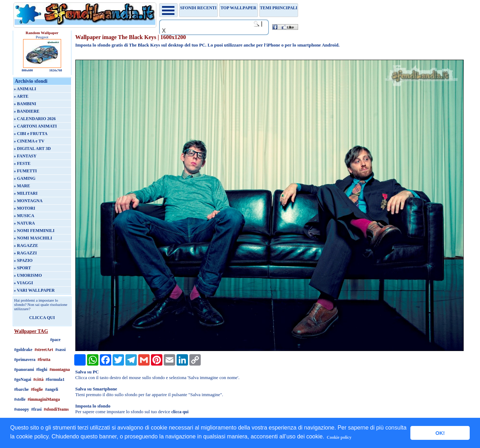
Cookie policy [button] (339, 437)
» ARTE (21, 96)
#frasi (36, 409)
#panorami (24, 369)
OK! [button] (440, 433)
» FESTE (22, 163)
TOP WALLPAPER (239, 8)
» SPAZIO (23, 260)
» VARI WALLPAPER (34, 290)
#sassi (61, 350)
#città (39, 379)
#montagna (60, 369)
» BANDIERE (27, 111)
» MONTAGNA (28, 201)
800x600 (27, 70)
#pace (55, 340)
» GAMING (25, 178)
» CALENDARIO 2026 (35, 119)
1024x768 (56, 70)
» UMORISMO (28, 275)
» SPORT (23, 268)
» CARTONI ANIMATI (35, 126)
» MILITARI (26, 193)
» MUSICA (24, 216)
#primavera (25, 360)
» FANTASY (25, 156)
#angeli (52, 389)
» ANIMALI (25, 89)
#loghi (42, 369)
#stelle (20, 399)
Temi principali (279, 8)
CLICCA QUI (42, 318)
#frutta (44, 360)
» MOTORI (25, 208)
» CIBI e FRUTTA (31, 134)
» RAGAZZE (26, 245)
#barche (21, 389)
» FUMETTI (25, 171)
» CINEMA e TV (29, 141)
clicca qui (180, 412)
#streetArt (44, 350)
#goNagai (23, 379)
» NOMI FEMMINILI (34, 231)
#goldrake (23, 350)
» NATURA (24, 223)
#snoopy (22, 409)
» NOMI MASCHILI (33, 238)
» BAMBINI (25, 104)
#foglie (37, 389)
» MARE (22, 186)
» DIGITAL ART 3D (32, 149)
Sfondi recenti (198, 8)
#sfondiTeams (56, 409)
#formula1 (55, 379)
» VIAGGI (23, 283)
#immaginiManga (44, 399)
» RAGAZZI (25, 253)
